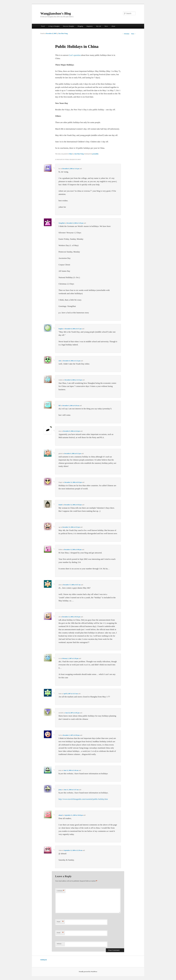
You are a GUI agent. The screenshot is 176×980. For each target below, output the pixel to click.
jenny (60, 790)
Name (60, 922)
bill (59, 406)
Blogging (80, 26)
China (70, 154)
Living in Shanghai (54, 26)
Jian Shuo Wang (63, 33)
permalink (95, 154)
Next (133, 34)
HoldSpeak (44, 960)
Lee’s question (75, 55)
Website (59, 944)
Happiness (90, 26)
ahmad (60, 815)
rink (60, 361)
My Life (99, 26)
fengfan (61, 329)
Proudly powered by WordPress (88, 972)
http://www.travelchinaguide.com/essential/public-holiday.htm (83, 799)
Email (60, 933)
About (113, 26)
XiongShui (62, 223)
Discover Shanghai (69, 26)
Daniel (60, 505)
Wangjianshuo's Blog (56, 13)
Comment (60, 891)
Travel (43, 26)
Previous (126, 34)
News (106, 26)
